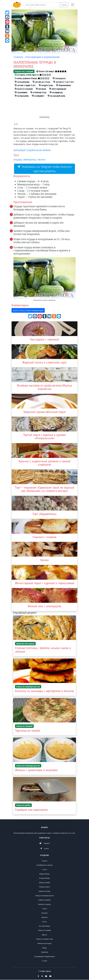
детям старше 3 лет (25, 85)
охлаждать (59, 78)
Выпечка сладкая (44, 904)
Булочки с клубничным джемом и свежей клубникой (45, 463)
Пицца (44, 948)
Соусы (45, 870)
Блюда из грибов (44, 900)
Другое (44, 935)
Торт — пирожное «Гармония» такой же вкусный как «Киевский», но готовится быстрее (44, 490)
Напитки (44, 917)
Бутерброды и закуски (45, 865)
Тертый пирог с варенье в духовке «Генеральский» (44, 437)
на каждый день (56, 96)
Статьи (44, 961)
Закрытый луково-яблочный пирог (45, 412)
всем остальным (24, 89)
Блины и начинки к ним (44, 939)
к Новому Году (38, 92)
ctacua (47, 849)
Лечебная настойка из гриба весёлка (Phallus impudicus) (45, 387)
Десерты (44, 913)
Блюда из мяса (45, 887)
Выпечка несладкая (25, 644)
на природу (56, 92)
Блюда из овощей (24, 727)
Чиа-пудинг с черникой (45, 340)
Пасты (44, 922)
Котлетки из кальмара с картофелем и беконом (44, 692)
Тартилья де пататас (28, 731)
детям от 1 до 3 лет (64, 82)
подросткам (46, 85)
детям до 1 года (41, 82)
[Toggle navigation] (73, 5)
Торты (45, 909)
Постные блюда (44, 926)
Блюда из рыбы (23, 805)
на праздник (22, 96)
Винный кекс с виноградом (44, 607)
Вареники (45, 952)
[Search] (42, 5)
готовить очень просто (33, 75)
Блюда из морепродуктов (28, 687)
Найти (64, 5)
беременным (63, 85)
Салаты (44, 861)
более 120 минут (51, 71)
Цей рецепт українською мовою (32, 150)
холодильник (22, 82)
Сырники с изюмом (45, 538)
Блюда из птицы (44, 891)
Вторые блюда (44, 878)
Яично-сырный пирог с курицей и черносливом (45, 584)
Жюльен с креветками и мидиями (36, 770)
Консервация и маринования (44, 957)
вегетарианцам (58, 89)
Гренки (45, 561)
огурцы (18, 159)
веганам (41, 89)
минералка (30, 159)
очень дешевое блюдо (32, 78)
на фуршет (38, 96)
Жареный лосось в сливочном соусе (44, 363)
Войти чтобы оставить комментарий (28, 310)
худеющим (21, 92)
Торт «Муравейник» (44, 515)
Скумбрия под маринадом (31, 810)
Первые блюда (44, 874)
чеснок (41, 159)
